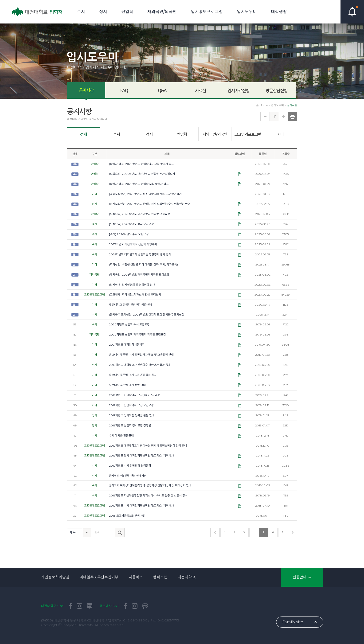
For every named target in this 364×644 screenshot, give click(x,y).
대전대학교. (187, 577)
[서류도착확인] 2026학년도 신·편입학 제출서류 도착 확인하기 (145, 194)
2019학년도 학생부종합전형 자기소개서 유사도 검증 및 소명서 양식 (148, 495)
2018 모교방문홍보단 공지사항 (127, 516)
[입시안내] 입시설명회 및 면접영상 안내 (132, 285)
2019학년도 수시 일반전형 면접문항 (130, 466)
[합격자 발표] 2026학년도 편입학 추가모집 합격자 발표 (141, 164)
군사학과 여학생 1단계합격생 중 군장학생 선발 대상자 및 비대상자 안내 (150, 485)
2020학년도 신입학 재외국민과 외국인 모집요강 (137, 334)
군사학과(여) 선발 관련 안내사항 (128, 476)
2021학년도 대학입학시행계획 (127, 345)
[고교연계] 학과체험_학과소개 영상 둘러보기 (135, 295)
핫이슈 (352, 12)
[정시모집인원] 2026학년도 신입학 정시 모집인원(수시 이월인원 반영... (151, 204)
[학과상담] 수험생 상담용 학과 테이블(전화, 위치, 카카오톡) (143, 264)
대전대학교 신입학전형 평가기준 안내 (131, 305)
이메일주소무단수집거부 (99, 577)
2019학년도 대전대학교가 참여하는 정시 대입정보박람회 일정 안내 (148, 446)
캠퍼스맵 (160, 577)
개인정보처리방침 (55, 577)
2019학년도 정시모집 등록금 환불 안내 (132, 415)
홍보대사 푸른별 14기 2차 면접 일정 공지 (133, 375)
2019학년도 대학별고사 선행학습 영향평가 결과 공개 (140, 365)
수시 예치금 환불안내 (121, 435)
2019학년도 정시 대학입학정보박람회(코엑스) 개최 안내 (142, 455)
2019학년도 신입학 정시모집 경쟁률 (130, 425)
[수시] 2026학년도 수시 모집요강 (129, 234)
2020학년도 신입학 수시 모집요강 (129, 324)
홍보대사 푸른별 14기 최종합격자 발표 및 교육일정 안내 (141, 355)
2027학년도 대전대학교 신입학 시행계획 (133, 244)
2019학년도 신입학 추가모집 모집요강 (131, 405)
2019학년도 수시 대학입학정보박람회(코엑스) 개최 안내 (142, 505)
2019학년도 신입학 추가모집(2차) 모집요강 (134, 395)
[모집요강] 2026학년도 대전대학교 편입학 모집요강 (139, 214)
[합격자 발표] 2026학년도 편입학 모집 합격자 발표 (139, 184)
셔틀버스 (136, 577)
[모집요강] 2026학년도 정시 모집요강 (131, 224)
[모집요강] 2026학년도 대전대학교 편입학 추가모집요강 (142, 174)
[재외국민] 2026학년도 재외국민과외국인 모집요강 (139, 275)
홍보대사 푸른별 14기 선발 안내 (127, 385)
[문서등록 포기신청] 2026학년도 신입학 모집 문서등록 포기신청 (147, 314)
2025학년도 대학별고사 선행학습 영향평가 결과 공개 (140, 254)
